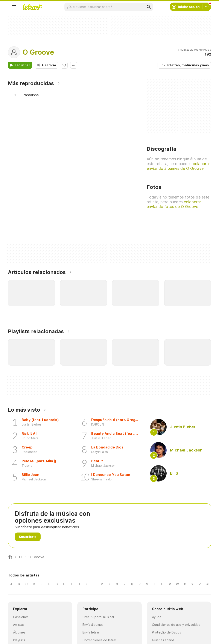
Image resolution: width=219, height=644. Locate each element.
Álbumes (19, 632)
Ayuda (157, 617)
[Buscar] (149, 7)
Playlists (19, 640)
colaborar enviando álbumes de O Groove (178, 166)
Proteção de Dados (167, 632)
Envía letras (91, 632)
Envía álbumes (93, 625)
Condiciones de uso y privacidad (176, 625)
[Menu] (14, 7)
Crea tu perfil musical (98, 617)
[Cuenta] (207, 7)
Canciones (21, 617)
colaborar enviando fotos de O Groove (174, 204)
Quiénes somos (163, 640)
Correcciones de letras (100, 640)
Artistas (19, 625)
